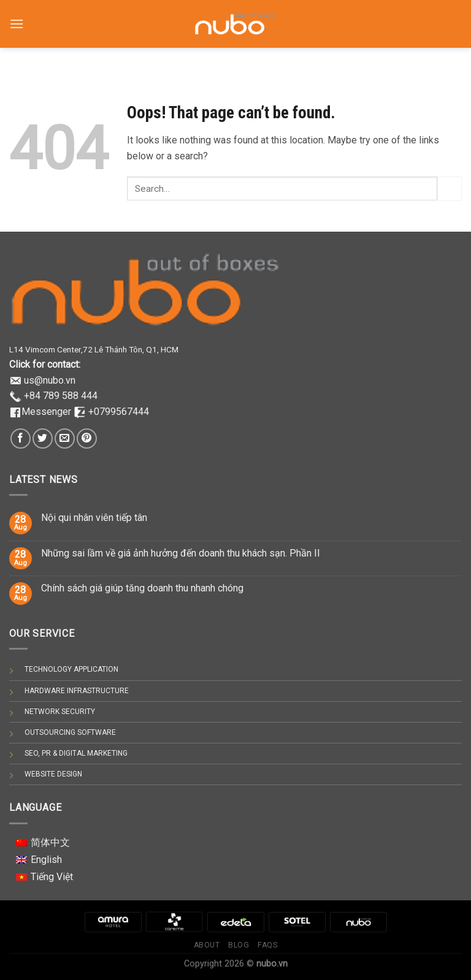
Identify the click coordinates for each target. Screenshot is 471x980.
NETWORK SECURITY (60, 712)
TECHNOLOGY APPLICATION (71, 669)
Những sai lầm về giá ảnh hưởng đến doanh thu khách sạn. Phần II (181, 553)
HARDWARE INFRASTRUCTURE (77, 691)
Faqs (267, 945)
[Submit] (450, 188)
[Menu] (17, 18)
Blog (239, 945)
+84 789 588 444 (61, 396)
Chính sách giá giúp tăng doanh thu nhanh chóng (142, 588)
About (207, 945)
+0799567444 (119, 412)
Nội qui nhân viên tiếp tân (94, 518)
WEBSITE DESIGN (53, 774)
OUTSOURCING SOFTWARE (70, 732)
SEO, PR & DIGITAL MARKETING (76, 753)
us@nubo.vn (50, 380)
